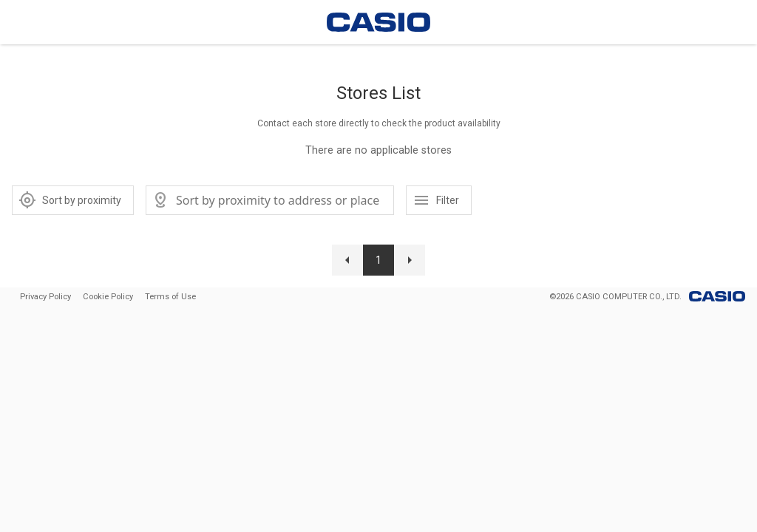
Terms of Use (170, 297)
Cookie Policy (108, 297)
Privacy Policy (45, 297)
